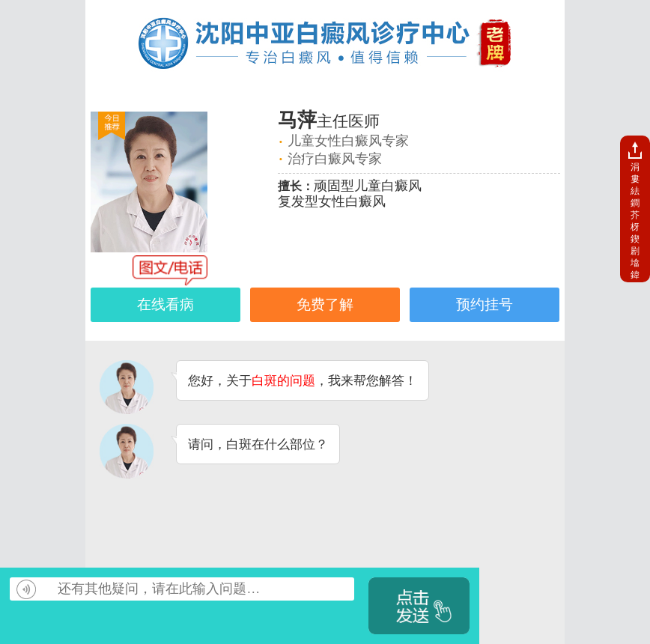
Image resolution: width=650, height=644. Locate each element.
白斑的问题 (283, 381)
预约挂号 (485, 304)
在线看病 (165, 304)
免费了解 (325, 304)
